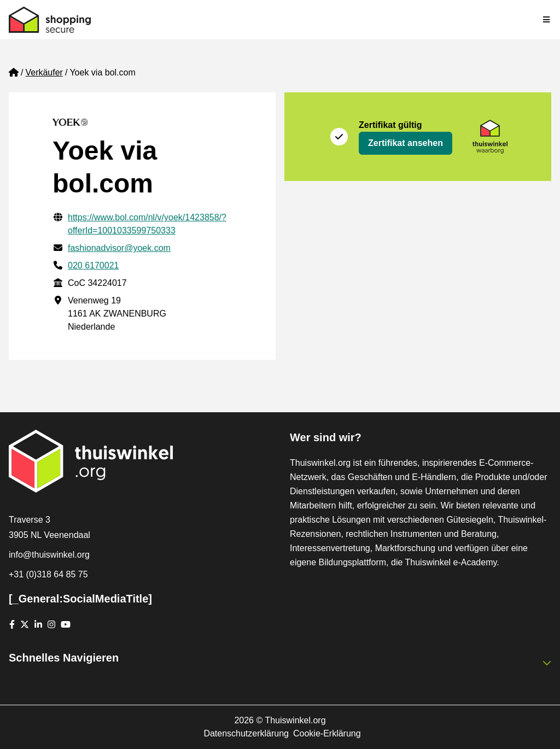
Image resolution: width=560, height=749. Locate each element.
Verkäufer (44, 72)
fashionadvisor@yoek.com (119, 248)
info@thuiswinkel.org (49, 555)
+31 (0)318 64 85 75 (48, 574)
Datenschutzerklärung (246, 733)
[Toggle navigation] (547, 20)
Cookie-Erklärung (327, 733)
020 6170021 (93, 265)
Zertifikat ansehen (406, 143)
